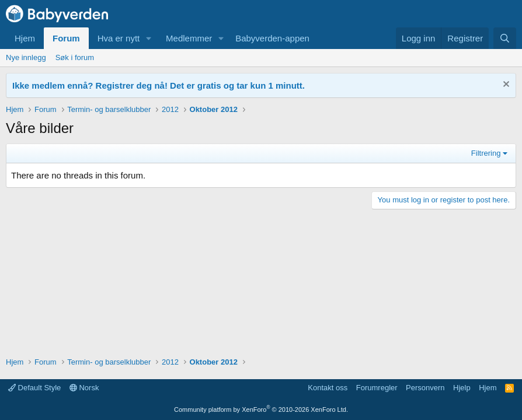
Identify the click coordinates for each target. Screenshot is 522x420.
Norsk (84, 388)
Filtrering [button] (486, 153)
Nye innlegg (26, 57)
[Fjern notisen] (505, 85)
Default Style (34, 388)
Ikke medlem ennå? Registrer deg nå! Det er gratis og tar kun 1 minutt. (159, 85)
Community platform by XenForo (261, 409)
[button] (149, 38)
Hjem (25, 38)
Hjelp (462, 388)
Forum (66, 38)
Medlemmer (189, 38)
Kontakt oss (328, 388)
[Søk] (505, 38)
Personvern (425, 388)
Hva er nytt (119, 38)
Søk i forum (75, 57)
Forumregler (377, 388)
